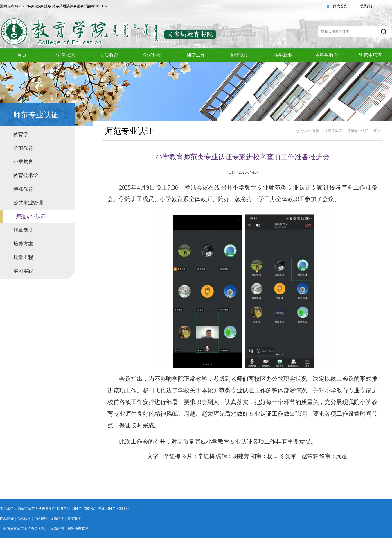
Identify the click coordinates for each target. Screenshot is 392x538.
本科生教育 (333, 131)
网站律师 (41, 519)
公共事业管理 (28, 203)
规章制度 (23, 230)
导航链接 (74, 519)
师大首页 (340, 6)
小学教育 (23, 162)
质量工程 (23, 257)
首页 (316, 131)
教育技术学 (26, 175)
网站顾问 (24, 519)
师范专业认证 (31, 216)
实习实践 (23, 271)
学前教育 (23, 148)
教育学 (21, 134)
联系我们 (367, 6)
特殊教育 (23, 189)
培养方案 (23, 244)
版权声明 (57, 519)
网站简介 (7, 519)
